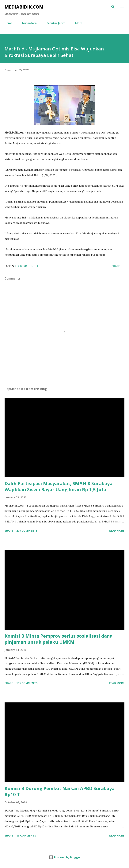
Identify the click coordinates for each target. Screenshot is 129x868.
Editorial (22, 266)
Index (35, 266)
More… (80, 23)
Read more (117, 531)
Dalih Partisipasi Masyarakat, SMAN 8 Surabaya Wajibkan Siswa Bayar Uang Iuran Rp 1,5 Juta (59, 486)
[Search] (113, 7)
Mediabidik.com (24, 7)
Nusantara (29, 23)
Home (8, 23)
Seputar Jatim (56, 23)
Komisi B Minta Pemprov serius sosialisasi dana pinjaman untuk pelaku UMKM (59, 639)
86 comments (26, 835)
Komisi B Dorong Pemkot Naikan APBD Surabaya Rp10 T (60, 791)
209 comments (27, 531)
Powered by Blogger (65, 857)
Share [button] (116, 266)
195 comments (27, 683)
